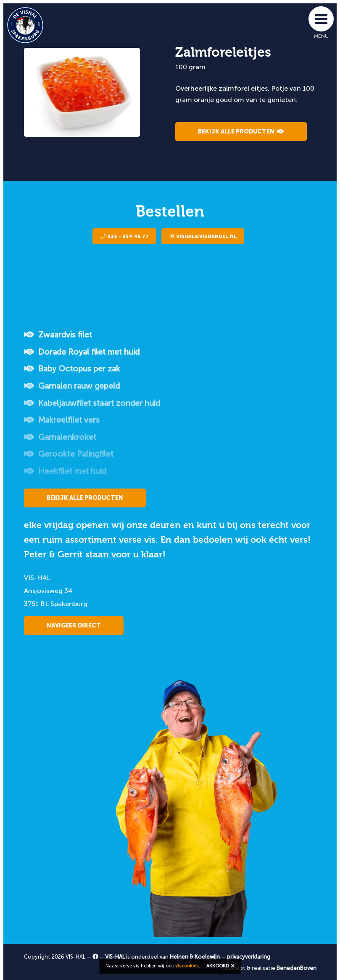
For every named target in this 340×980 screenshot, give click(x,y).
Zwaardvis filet (58, 335)
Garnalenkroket (60, 437)
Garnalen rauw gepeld (72, 386)
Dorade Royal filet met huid (82, 352)
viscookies (187, 966)
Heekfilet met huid (65, 471)
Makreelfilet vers (62, 420)
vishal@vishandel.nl (203, 236)
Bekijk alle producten (241, 132)
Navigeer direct (74, 626)
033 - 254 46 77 (125, 236)
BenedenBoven (297, 968)
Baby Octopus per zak (72, 369)
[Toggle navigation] (321, 19)
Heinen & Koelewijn (195, 957)
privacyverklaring (249, 957)
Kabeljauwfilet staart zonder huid (92, 403)
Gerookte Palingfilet (69, 454)
